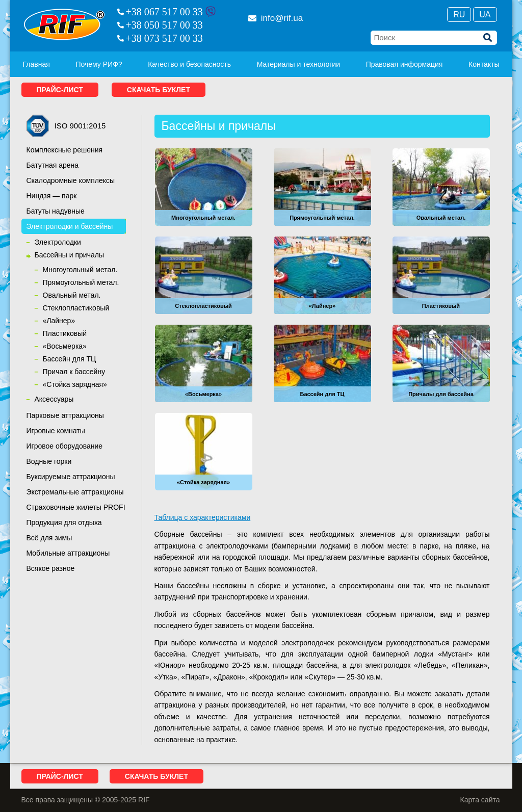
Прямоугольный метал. (81, 282)
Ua (485, 15)
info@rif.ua (276, 18)
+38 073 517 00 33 (164, 38)
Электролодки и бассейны (70, 226)
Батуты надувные (56, 211)
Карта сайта (480, 800)
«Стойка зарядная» (75, 384)
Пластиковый (65, 333)
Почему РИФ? (99, 64)
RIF (64, 24)
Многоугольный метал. (80, 270)
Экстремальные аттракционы (75, 492)
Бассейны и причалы (69, 255)
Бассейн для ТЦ (70, 359)
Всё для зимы (49, 538)
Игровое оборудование (65, 446)
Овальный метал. (72, 295)
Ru (459, 15)
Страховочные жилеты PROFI (76, 507)
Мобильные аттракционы (68, 553)
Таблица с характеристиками (203, 517)
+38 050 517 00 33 (164, 25)
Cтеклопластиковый (76, 308)
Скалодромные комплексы (71, 180)
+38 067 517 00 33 (164, 12)
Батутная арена (53, 165)
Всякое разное (51, 568)
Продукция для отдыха (64, 522)
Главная (36, 64)
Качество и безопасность (189, 64)
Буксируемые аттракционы (71, 477)
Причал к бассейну (74, 372)
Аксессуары (54, 399)
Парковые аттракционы (65, 415)
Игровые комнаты (56, 431)
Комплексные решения (65, 150)
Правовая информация (404, 64)
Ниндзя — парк (52, 196)
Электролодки (58, 242)
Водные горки (49, 461)
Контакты (484, 64)
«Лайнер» (59, 321)
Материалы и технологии (298, 64)
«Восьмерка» (65, 346)
